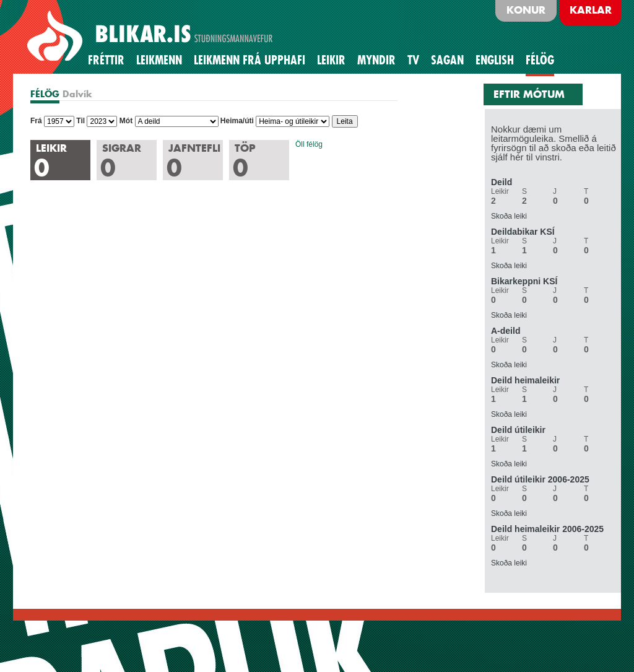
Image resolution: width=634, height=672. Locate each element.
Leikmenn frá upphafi (250, 60)
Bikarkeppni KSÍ (524, 281)
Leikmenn (159, 60)
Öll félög (309, 144)
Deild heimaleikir (525, 380)
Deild (502, 182)
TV (413, 60)
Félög (540, 60)
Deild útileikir (518, 430)
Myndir (376, 60)
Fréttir (106, 60)
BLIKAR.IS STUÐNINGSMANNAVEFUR (152, 37)
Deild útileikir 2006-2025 (540, 479)
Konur (526, 10)
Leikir (331, 60)
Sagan (447, 60)
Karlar (591, 10)
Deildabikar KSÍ (523, 232)
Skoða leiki (509, 216)
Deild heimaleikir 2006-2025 (547, 529)
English (495, 60)
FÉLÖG (45, 94)
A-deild (506, 331)
